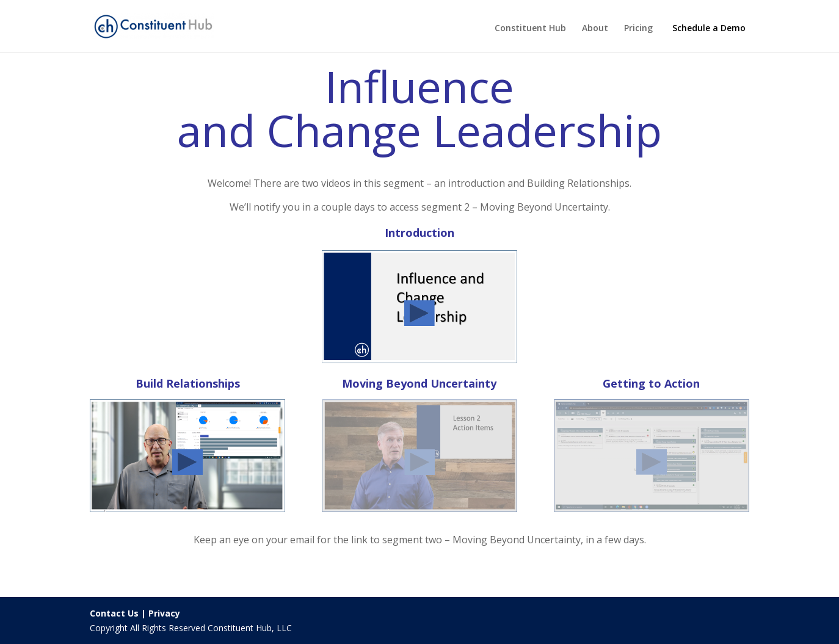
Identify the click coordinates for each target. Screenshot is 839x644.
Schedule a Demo (709, 28)
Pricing (638, 29)
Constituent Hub (530, 29)
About (595, 29)
